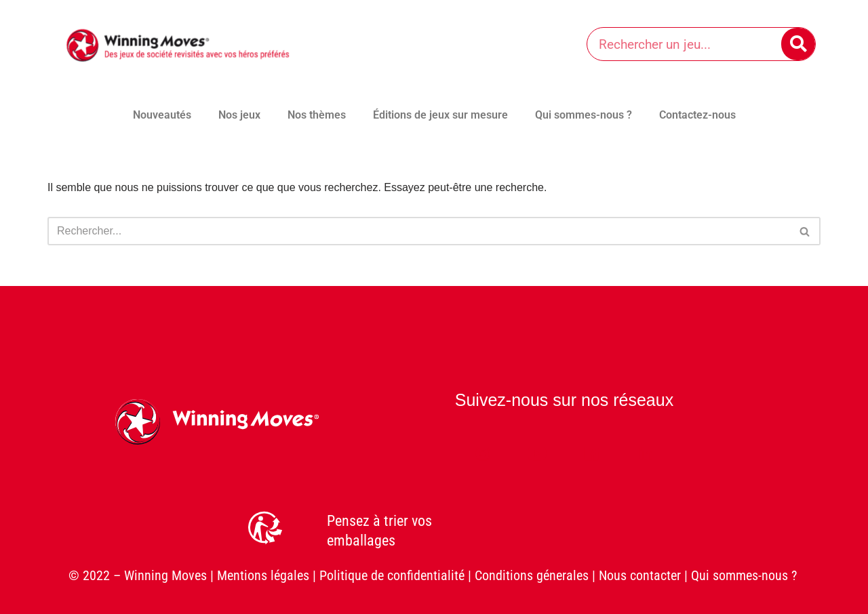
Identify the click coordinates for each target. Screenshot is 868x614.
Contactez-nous (697, 115)
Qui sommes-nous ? (584, 115)
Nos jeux (239, 115)
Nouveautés (162, 115)
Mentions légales (263, 575)
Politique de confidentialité (392, 575)
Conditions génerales (532, 575)
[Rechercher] (798, 44)
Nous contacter (640, 575)
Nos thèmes (317, 115)
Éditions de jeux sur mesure (440, 115)
